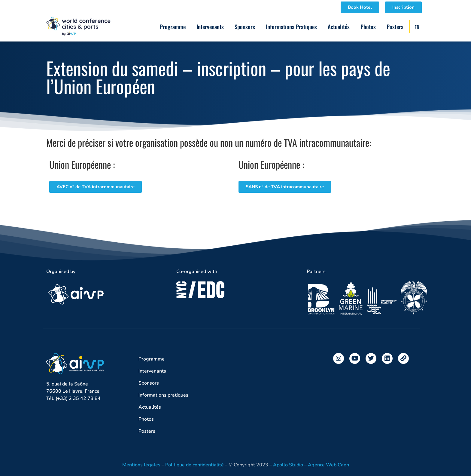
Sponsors (245, 26)
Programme (173, 26)
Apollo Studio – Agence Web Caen (311, 465)
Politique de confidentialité (194, 465)
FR (417, 27)
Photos (368, 26)
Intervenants (210, 26)
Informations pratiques (291, 26)
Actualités (339, 26)
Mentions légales (141, 465)
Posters (395, 26)
